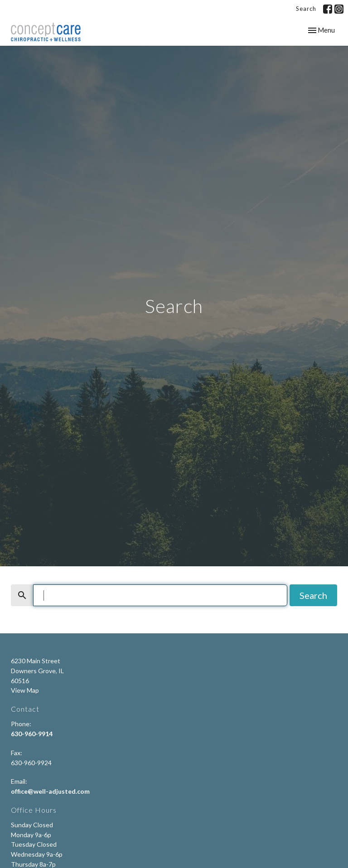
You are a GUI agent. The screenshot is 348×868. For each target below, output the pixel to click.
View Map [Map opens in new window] (25, 690)
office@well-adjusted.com (50, 791)
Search (306, 9)
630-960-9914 (32, 734)
